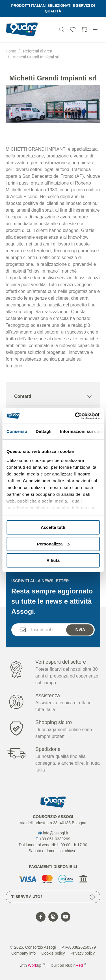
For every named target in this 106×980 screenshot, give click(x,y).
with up (32, 965)
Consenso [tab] (17, 431)
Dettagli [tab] (44, 431)
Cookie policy (53, 953)
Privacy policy (83, 953)
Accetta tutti (53, 527)
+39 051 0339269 (55, 839)
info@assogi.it (55, 833)
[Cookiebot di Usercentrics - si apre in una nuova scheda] (75, 416)
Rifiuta (53, 560)
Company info (23, 953)
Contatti (53, 396)
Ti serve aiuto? (53, 897)
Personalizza (53, 544)
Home (11, 51)
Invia (80, 638)
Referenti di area (38, 51)
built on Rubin (69, 965)
